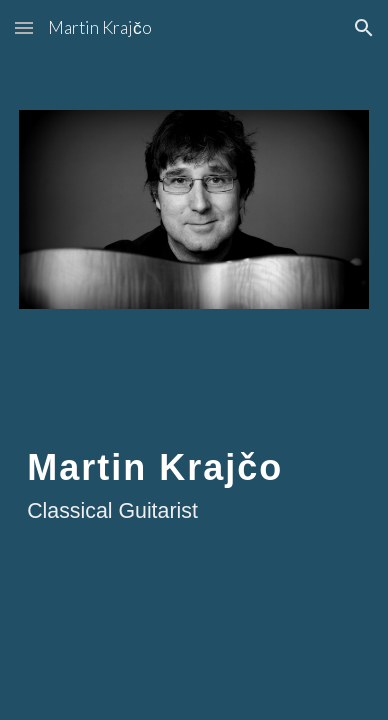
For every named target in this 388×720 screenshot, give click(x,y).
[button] (24, 27)
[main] (194, 483)
